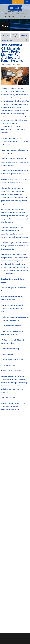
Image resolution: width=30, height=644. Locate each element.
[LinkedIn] (13, 17)
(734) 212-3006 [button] (6, 2)
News (20, 65)
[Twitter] (9, 17)
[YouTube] (17, 17)
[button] (18, 2)
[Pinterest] (21, 17)
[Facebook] (5, 17)
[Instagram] (25, 17)
